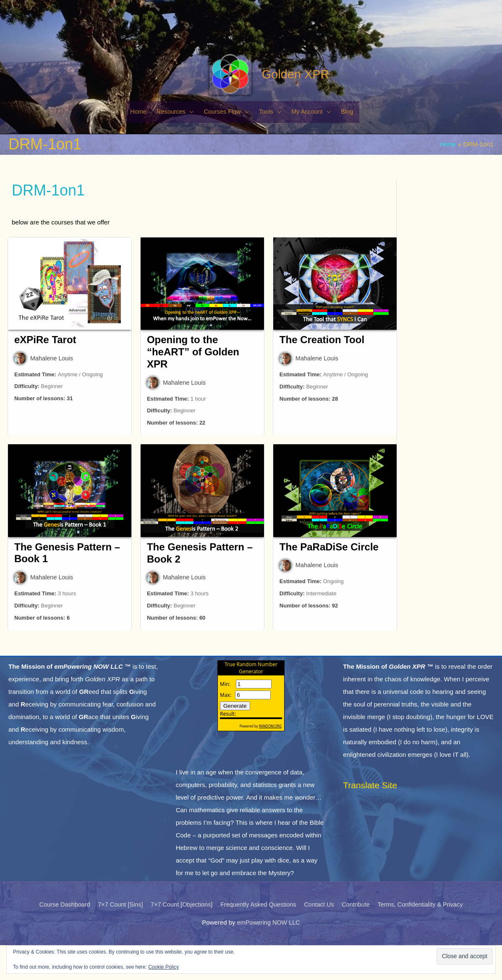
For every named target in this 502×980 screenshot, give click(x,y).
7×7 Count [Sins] (115, 940)
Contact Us (322, 940)
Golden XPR (289, 101)
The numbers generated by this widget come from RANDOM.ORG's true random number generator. (251, 738)
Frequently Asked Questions (259, 940)
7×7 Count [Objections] (179, 940)
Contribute (360, 940)
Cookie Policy (163, 967)
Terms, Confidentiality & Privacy (427, 940)
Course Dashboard (58, 940)
